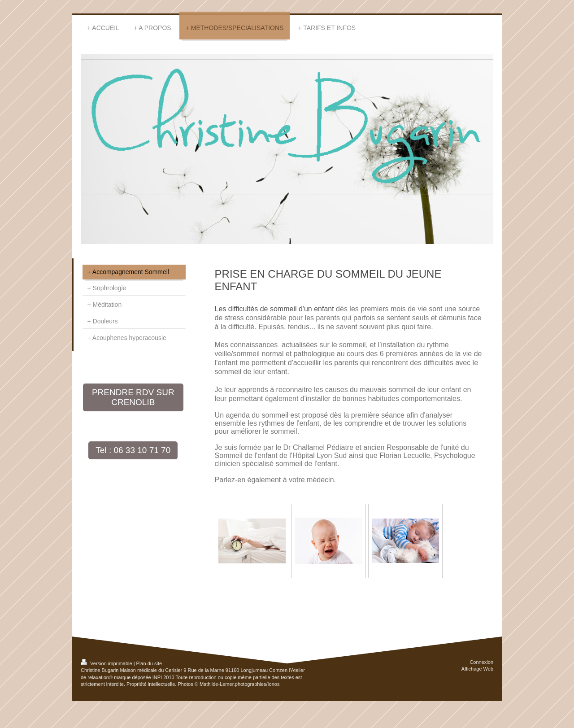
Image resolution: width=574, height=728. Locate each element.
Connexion (481, 662)
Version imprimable (107, 663)
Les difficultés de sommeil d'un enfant (274, 309)
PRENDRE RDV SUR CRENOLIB (133, 397)
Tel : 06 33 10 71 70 (133, 450)
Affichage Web (477, 669)
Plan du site (149, 663)
